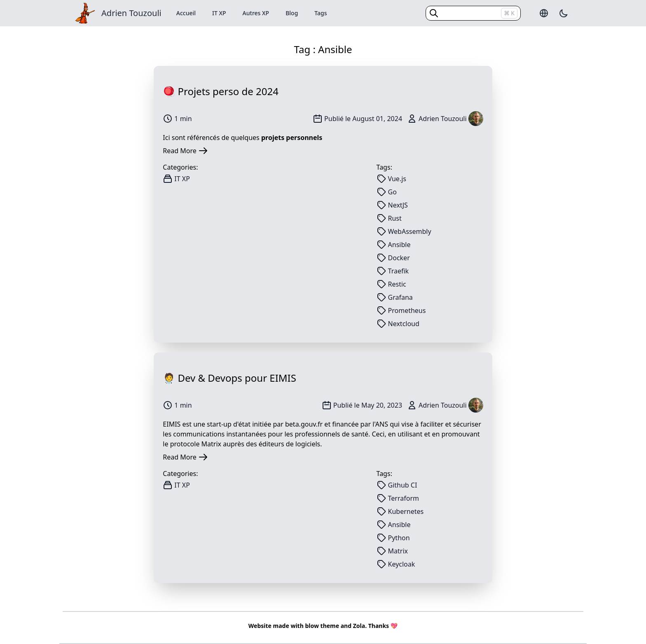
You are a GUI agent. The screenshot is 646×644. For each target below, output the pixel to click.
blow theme (322, 626)
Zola (359, 626)
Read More (185, 151)
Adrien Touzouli (131, 13)
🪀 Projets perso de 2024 (221, 91)
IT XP (219, 13)
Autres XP (256, 13)
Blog (292, 13)
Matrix (211, 444)
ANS (382, 424)
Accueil (186, 13)
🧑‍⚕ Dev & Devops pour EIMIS (229, 378)
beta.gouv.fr (304, 424)
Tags (321, 13)
